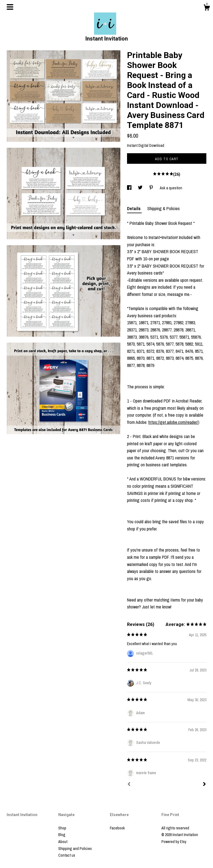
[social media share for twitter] (141, 188)
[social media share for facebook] (130, 188)
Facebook (117, 828)
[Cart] (207, 8)
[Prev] (129, 785)
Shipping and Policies (75, 849)
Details (134, 208)
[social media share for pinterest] (152, 188)
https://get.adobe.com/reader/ (173, 422)
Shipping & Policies (163, 208)
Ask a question (171, 188)
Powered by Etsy (174, 842)
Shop (62, 828)
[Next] (204, 785)
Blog (62, 835)
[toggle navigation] (10, 7)
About (63, 842)
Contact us (67, 855)
